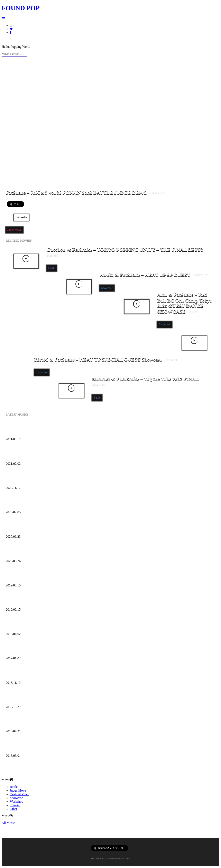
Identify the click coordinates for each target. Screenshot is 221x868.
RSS (38, 40)
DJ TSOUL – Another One (33, 577)
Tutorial (15, 805)
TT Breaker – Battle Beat (32, 625)
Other (13, 809)
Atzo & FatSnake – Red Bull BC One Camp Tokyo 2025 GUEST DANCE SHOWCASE (185, 303)
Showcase (107, 288)
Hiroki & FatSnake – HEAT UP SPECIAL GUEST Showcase (107, 359)
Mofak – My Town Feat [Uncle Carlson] (47, 503)
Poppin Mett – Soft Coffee (33, 528)
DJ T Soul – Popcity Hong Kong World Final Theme (60, 650)
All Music (13, 762)
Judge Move (14, 230)
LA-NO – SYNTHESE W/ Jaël (38, 747)
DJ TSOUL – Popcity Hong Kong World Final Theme (62, 601)
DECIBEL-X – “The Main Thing (40, 698)
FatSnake (21, 217)
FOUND (21, 8)
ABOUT (15, 40)
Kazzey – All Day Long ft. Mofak (40, 431)
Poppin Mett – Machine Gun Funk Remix (49, 552)
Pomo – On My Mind (28, 723)
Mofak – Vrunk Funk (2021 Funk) (41, 455)
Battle (52, 268)
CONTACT (28, 40)
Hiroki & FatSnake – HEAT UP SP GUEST (153, 275)
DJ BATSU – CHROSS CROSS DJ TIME (49, 479)
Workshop (16, 802)
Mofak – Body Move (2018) (34, 674)
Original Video (20, 794)
